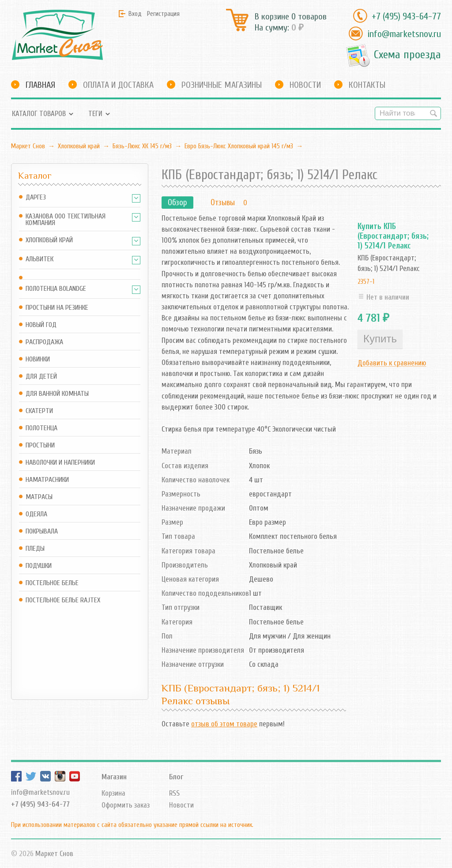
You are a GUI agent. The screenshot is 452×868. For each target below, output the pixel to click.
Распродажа (44, 342)
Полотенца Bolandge (56, 289)
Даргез (36, 197)
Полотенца (41, 428)
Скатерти (39, 411)
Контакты (367, 85)
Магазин (114, 777)
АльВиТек (40, 259)
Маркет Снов (28, 146)
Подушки (39, 566)
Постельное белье (52, 583)
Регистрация (163, 14)
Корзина (113, 793)
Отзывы (223, 203)
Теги (95, 114)
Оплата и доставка (118, 85)
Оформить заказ (126, 805)
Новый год (41, 325)
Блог (176, 777)
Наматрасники (47, 480)
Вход (135, 14)
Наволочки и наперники (60, 463)
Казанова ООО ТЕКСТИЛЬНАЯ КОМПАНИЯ (66, 220)
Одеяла (36, 514)
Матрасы (39, 497)
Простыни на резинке (57, 308)
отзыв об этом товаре (224, 724)
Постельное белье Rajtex (63, 600)
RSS (174, 793)
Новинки (38, 359)
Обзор (177, 203)
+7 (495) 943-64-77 (406, 16)
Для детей (41, 377)
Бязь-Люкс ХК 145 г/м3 (142, 146)
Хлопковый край (79, 146)
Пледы (35, 549)
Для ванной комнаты (57, 394)
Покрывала (42, 532)
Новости (305, 85)
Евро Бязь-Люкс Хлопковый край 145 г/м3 (239, 146)
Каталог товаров (39, 114)
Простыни (40, 445)
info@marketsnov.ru (404, 34)
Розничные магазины (222, 85)
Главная (40, 85)
